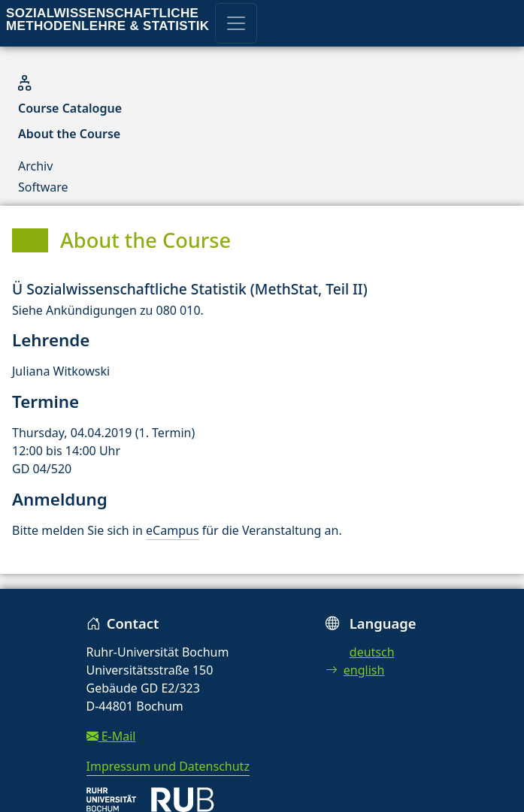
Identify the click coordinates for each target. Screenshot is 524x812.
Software (43, 187)
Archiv (35, 166)
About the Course (69, 134)
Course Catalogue (70, 108)
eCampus (172, 530)
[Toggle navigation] (236, 23)
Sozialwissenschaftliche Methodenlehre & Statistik (108, 20)
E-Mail (111, 736)
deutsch (372, 652)
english (355, 670)
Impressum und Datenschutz (168, 766)
